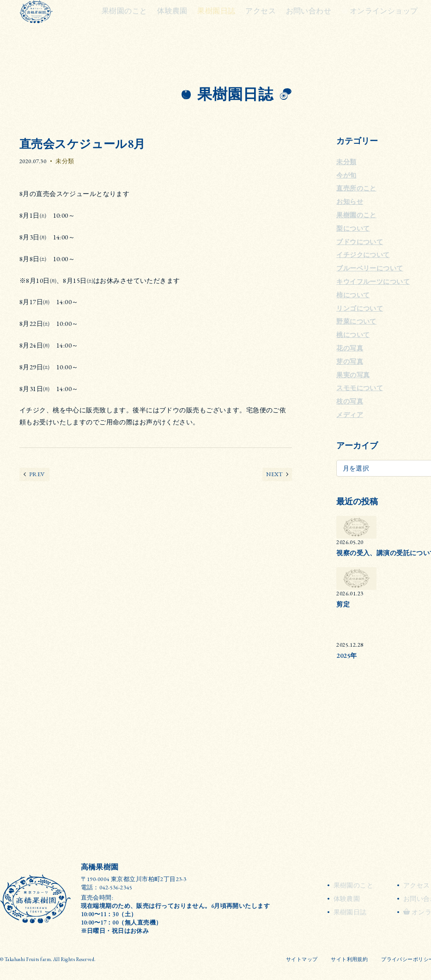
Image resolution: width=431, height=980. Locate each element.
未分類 (65, 161)
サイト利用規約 (349, 959)
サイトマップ (302, 959)
